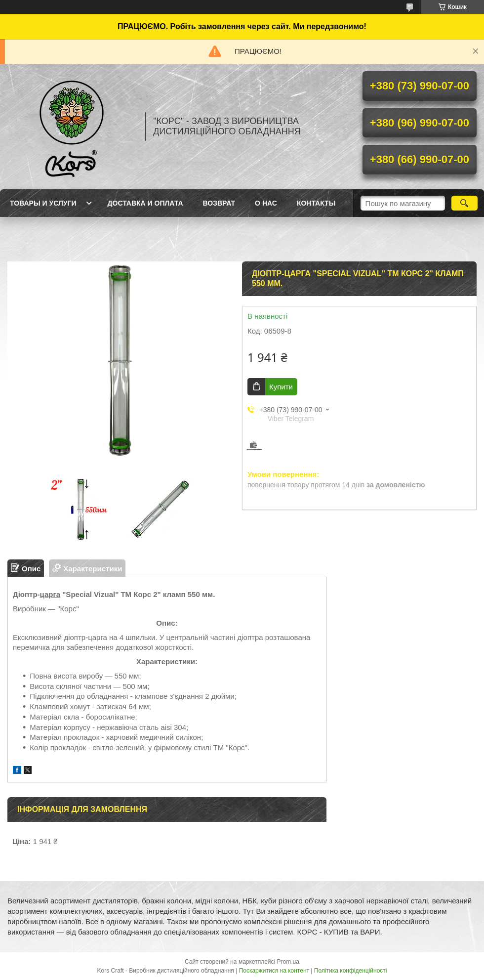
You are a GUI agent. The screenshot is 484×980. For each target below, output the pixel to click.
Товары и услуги (43, 203)
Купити (281, 387)
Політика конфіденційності (351, 971)
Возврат (219, 203)
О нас (266, 203)
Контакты (316, 203)
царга (50, 594)
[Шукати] (464, 203)
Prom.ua (288, 962)
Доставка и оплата (145, 203)
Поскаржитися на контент (274, 971)
